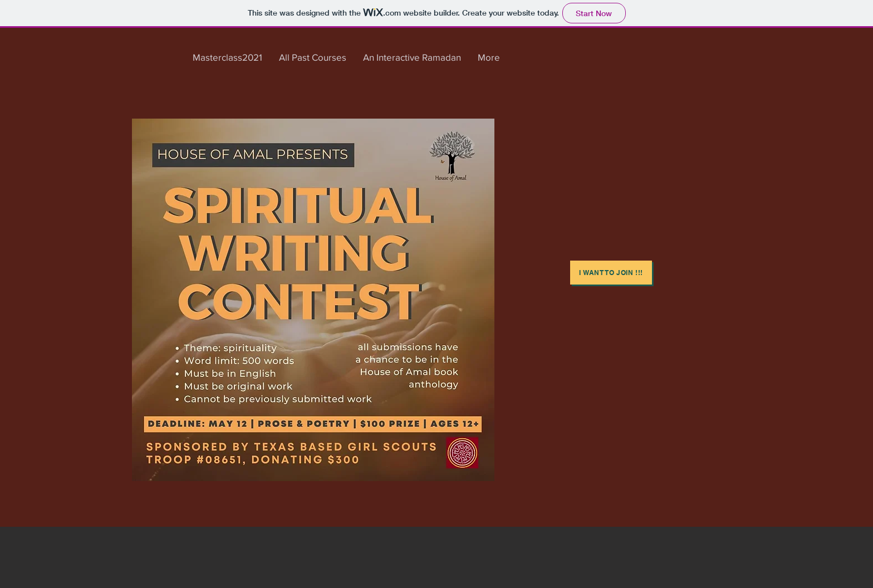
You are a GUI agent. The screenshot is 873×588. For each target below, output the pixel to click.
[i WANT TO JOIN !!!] (611, 273)
